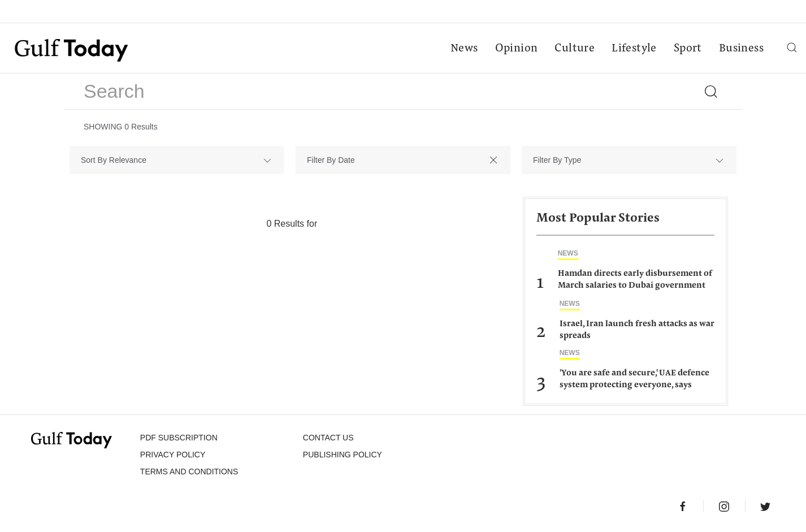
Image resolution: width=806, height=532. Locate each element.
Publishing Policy (343, 455)
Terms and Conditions (189, 472)
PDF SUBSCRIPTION (179, 438)
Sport (688, 49)
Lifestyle (634, 49)
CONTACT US (328, 438)
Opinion (517, 49)
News (464, 49)
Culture (575, 49)
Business (741, 49)
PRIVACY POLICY (173, 455)
